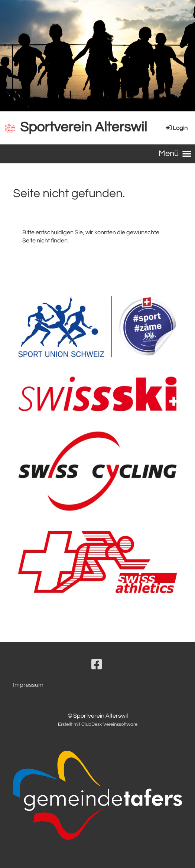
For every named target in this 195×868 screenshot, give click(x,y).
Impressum (28, 685)
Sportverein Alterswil (84, 127)
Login (176, 128)
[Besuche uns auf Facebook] (97, 665)
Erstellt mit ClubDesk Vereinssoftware (98, 725)
